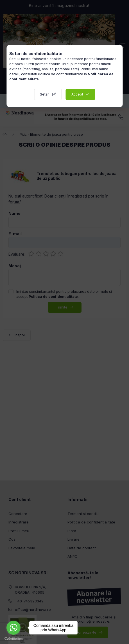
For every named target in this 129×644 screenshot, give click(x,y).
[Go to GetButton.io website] (13, 638)
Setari (45, 94)
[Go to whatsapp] (13, 628)
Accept (77, 94)
